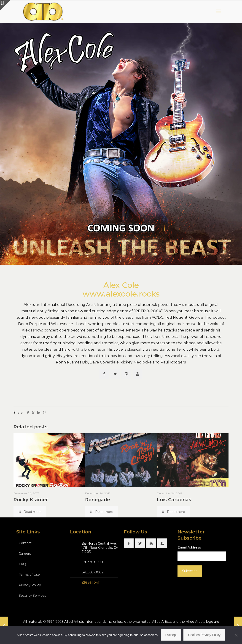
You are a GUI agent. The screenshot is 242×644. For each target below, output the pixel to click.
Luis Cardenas (174, 500)
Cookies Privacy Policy (204, 635)
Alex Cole (121, 285)
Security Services (32, 596)
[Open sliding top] (5, 5)
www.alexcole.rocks (121, 294)
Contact (25, 543)
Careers (25, 554)
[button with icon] (104, 374)
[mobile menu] (218, 11)
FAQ (22, 564)
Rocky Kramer (31, 500)
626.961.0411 (91, 583)
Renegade (98, 500)
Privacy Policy (30, 585)
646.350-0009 (93, 572)
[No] (236, 635)
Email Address (189, 547)
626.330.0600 (92, 562)
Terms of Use (29, 575)
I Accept (171, 635)
